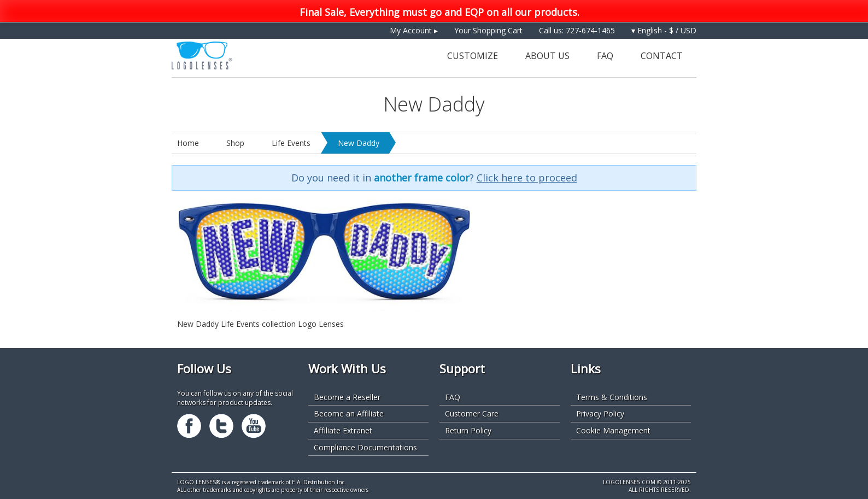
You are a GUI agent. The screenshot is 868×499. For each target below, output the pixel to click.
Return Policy (468, 430)
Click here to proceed (527, 178)
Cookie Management (613, 430)
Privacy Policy (600, 413)
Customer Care (472, 413)
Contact (662, 56)
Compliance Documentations (365, 447)
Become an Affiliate (349, 413)
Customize (473, 56)
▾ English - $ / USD (664, 30)
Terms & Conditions (612, 397)
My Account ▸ (414, 30)
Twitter (221, 426)
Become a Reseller (347, 397)
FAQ (605, 56)
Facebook (189, 426)
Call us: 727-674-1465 (577, 30)
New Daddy (359, 143)
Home (188, 143)
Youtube (254, 426)
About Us (547, 56)
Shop (235, 143)
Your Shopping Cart (488, 30)
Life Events (291, 143)
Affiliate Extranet (343, 430)
